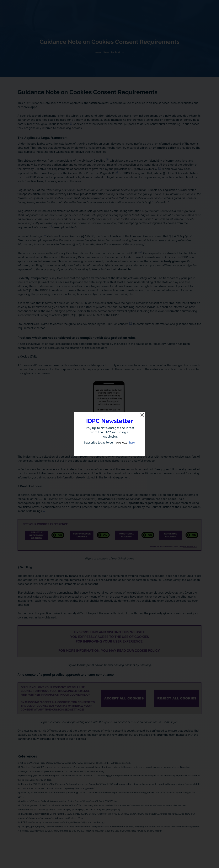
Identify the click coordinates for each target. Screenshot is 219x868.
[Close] (142, 415)
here (132, 443)
